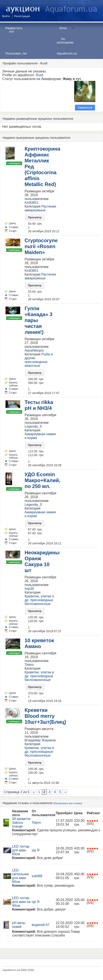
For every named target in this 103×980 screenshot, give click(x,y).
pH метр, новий (19, 925)
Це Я (36, 850)
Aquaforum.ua (67, 53)
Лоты (67, 28)
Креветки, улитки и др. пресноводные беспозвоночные (39, 600)
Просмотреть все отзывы (68, 803)
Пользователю (16, 53)
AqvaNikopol (34, 350)
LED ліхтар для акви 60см (21, 850)
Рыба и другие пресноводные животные (39, 360)
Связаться (85, 108)
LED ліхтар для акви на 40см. (21, 902)
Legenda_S (33, 426)
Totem (29, 665)
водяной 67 (41, 925)
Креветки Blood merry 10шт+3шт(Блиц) (45, 716)
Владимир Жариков (40, 740)
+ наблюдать (14, 163)
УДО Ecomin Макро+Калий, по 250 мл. (42, 480)
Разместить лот (14, 30)
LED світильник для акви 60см (20, 876)
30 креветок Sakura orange (21, 823)
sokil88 (37, 876)
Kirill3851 (32, 203)
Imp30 (29, 589)
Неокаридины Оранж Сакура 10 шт (42, 561)
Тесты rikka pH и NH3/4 (39, 405)
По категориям (65, 41)
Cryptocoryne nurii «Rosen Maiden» (41, 246)
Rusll (39, 75)
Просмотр (35, 217)
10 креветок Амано (39, 643)
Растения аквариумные (40, 208)
